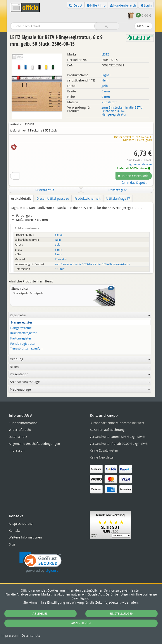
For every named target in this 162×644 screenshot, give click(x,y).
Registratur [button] (80, 315)
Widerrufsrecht (20, 430)
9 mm (106, 97)
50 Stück (60, 269)
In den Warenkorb (133, 176)
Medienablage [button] (80, 389)
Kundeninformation (23, 423)
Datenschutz (31, 635)
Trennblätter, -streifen (26, 349)
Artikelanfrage (118, 198)
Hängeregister (22, 323)
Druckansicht (45, 190)
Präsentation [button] (80, 374)
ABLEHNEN (40, 614)
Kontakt (14, 531)
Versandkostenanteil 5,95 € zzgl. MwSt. (118, 437)
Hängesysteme (21, 328)
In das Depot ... (134, 183)
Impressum (10, 635)
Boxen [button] (80, 367)
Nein (105, 80)
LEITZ (105, 54)
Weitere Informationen (25, 537)
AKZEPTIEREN (81, 623)
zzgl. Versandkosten (140, 164)
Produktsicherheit (87, 198)
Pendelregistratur (23, 344)
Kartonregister (21, 338)
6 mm (106, 91)
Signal (106, 75)
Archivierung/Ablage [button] (80, 382)
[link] (40, 562)
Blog (12, 544)
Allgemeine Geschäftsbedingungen (34, 444)
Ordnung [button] (80, 359)
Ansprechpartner (21, 524)
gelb (105, 86)
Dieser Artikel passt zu (53, 198)
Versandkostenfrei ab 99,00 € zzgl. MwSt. (120, 444)
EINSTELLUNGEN (121, 614)
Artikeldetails (21, 198)
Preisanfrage (117, 190)
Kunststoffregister (23, 333)
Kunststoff (109, 102)
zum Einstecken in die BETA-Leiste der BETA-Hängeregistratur (122, 111)
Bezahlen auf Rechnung (107, 430)
